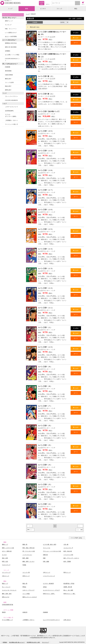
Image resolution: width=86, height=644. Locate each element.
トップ (10, 9)
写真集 (24, 565)
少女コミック (6, 576)
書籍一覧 (25, 544)
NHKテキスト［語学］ (49, 594)
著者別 (4, 612)
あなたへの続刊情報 (11, 36)
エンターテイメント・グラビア (51, 590)
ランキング (8, 25)
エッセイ (4, 555)
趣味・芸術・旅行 (7, 594)
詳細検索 (8, 67)
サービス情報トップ (7, 620)
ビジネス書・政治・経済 (50, 544)
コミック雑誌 (26, 594)
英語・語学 (5, 558)
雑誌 (76, 9)
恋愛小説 (45, 555)
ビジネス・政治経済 (48, 583)
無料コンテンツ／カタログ (30, 597)
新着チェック (9, 21)
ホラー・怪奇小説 (7, 551)
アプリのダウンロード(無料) (11, 116)
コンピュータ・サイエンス (9, 590)
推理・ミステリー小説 (8, 548)
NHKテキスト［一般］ (70, 594)
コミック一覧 (26, 572)
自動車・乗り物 (68, 587)
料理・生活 (5, 561)
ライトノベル (47, 548)
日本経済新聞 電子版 (8, 605)
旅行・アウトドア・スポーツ (71, 558)
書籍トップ (5, 544)
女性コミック (26, 576)
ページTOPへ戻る (76, 538)
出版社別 (25, 612)
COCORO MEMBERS (11, 100)
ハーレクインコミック (49, 576)
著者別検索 (8, 71)
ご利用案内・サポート (11, 120)
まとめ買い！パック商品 (12, 55)
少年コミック (47, 572)
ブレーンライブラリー (11, 96)
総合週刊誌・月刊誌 (69, 583)
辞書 (44, 558)
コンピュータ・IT (68, 548)
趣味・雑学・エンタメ (28, 561)
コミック (59, 9)
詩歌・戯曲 (46, 561)
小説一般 (66, 544)
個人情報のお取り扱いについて (17, 642)
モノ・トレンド (6, 587)
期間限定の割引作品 (11, 43)
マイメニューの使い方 (11, 124)
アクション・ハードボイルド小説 (52, 551)
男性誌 (24, 587)
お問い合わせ (67, 620)
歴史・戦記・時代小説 (28, 548)
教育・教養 (25, 558)
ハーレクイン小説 (68, 555)
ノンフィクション (27, 555)
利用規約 (5, 642)
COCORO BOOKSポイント (12, 59)
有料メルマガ (6, 597)
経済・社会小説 (68, 551)
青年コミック (67, 572)
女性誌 (45, 587)
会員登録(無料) (9, 111)
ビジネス (43, 9)
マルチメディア (6, 565)
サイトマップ (45, 642)
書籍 (27, 9)
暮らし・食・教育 (68, 590)
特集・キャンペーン (11, 29)
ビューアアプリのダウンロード (51, 620)
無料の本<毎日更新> (11, 47)
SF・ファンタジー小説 (29, 551)
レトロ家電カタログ (11, 33)
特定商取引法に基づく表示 (33, 642)
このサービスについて (11, 107)
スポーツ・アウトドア (28, 590)
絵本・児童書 (67, 561)
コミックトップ (6, 572)
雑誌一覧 (25, 583)
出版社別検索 (9, 75)
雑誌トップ (5, 583)
